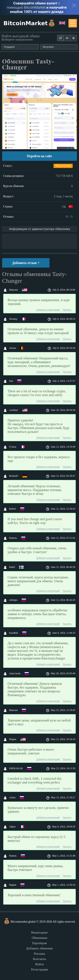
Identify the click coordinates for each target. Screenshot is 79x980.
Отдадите (9, 47)
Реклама (39, 954)
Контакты (40, 959)
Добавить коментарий (48, 310)
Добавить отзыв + (26, 263)
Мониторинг (39, 933)
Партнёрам (40, 943)
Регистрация (40, 969)
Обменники (40, 938)
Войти (39, 964)
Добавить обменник (39, 948)
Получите (48, 47)
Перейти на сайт (39, 156)
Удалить (67, 310)
